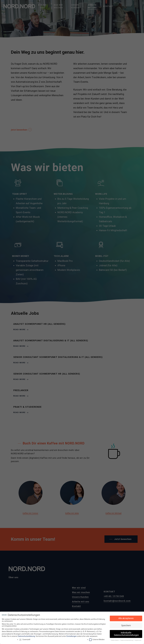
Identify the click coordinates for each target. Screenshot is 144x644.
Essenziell (25, 639)
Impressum (138, 640)
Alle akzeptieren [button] (126, 618)
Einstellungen (72, 636)
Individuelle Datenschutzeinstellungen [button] (126, 634)
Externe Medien (97, 639)
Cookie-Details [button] (115, 640)
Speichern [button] (126, 625)
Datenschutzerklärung (26, 636)
